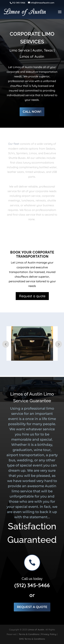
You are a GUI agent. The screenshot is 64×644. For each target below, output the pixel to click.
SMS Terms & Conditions (32, 639)
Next (59, 344)
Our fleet (14, 144)
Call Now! (32, 112)
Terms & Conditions (29, 634)
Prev (6, 344)
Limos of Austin (36, 630)
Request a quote (32, 296)
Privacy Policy (49, 634)
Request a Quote (32, 607)
